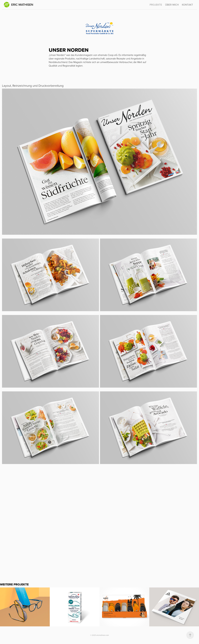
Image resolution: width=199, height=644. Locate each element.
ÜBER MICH (172, 5)
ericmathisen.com (102, 635)
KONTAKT (187, 5)
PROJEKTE (156, 5)
